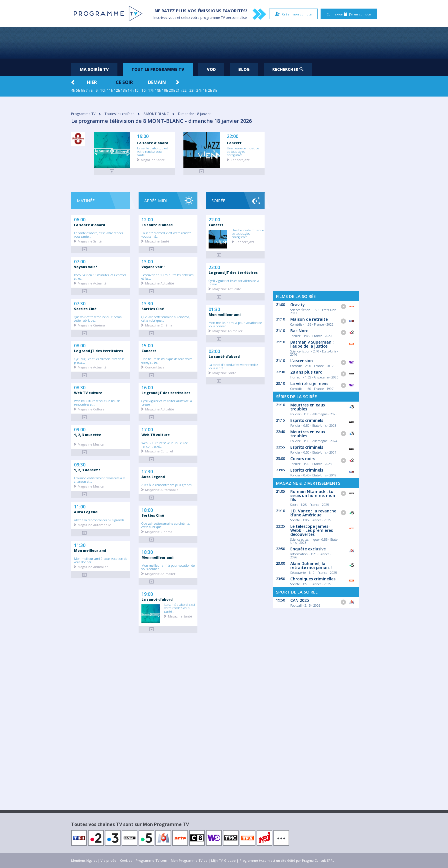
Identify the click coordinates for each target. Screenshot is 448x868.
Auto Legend (86, 512)
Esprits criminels (307, 420)
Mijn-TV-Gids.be (223, 860)
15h (138, 90)
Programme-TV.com (151, 860)
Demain (157, 82)
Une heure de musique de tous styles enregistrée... (243, 151)
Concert (234, 143)
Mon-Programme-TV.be (189, 860)
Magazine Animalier (93, 567)
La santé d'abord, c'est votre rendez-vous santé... (153, 151)
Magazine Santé (153, 160)
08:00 (80, 345)
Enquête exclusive (308, 549)
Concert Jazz (240, 160)
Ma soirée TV (94, 69)
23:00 (214, 267)
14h (131, 90)
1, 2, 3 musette (88, 435)
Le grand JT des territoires (99, 351)
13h (124, 90)
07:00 (80, 261)
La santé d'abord (153, 143)
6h (83, 90)
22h (186, 90)
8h (93, 90)
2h (210, 90)
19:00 (143, 136)
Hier (92, 82)
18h (158, 90)
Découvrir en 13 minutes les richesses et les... (100, 276)
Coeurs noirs (303, 459)
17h (151, 90)
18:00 (147, 510)
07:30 (80, 303)
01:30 (214, 309)
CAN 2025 (300, 600)
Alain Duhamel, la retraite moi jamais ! (311, 565)
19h (165, 90)
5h (78, 90)
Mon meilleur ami (90, 550)
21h (179, 90)
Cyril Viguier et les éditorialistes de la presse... (99, 360)
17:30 (147, 471)
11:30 (80, 545)
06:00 (80, 219)
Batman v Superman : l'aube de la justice (312, 344)
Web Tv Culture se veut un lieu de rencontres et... (97, 402)
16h (144, 90)
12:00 (147, 219)
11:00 (80, 506)
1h (205, 90)
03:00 (214, 351)
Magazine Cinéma (91, 325)
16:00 (147, 387)
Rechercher (288, 69)
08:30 (80, 387)
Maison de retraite (309, 319)
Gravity (298, 305)
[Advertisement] (224, 43)
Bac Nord (299, 331)
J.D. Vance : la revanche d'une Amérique (313, 513)
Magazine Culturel (92, 409)
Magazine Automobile (94, 525)
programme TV (213, 18)
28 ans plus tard (306, 372)
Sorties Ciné (85, 309)
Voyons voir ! (86, 267)
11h (110, 90)
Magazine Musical (91, 444)
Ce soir (124, 82)
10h (103, 90)
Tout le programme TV (158, 69)
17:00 (147, 429)
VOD (211, 69)
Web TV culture (88, 393)
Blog (244, 69)
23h (192, 90)
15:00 (147, 345)
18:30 (147, 552)
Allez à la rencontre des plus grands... (100, 520)
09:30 (80, 464)
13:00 (147, 261)
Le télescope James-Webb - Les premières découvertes (312, 530)
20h (172, 90)
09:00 (80, 429)
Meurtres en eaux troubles (308, 407)
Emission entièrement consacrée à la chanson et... (100, 480)
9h (97, 90)
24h (199, 90)
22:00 (233, 136)
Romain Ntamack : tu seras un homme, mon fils (313, 495)
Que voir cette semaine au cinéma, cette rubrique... (98, 318)
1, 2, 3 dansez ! (87, 470)
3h (215, 90)
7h (88, 90)
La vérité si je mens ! (310, 383)
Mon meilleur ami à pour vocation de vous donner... (101, 560)
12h (117, 90)
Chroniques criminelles (313, 579)
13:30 (147, 303)
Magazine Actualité (92, 283)
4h (73, 90)
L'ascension (302, 361)
